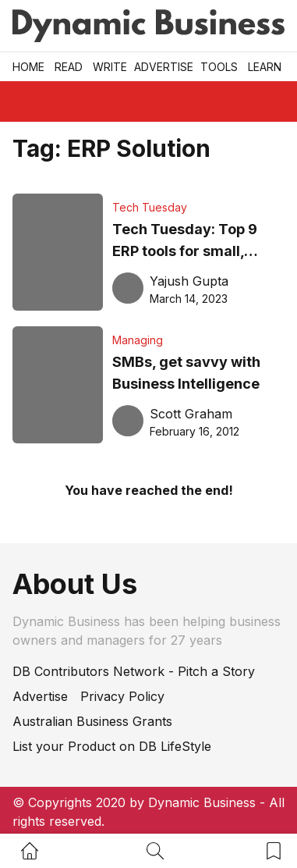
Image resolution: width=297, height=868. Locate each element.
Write (110, 67)
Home (28, 67)
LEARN (265, 67)
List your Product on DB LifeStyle (112, 746)
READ (69, 67)
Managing (138, 340)
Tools (219, 67)
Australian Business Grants (92, 721)
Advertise (164, 67)
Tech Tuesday (150, 207)
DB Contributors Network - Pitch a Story (134, 671)
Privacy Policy (122, 696)
